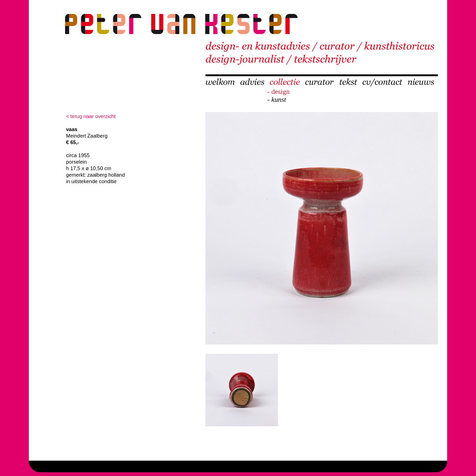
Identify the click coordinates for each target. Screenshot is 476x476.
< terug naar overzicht (91, 116)
